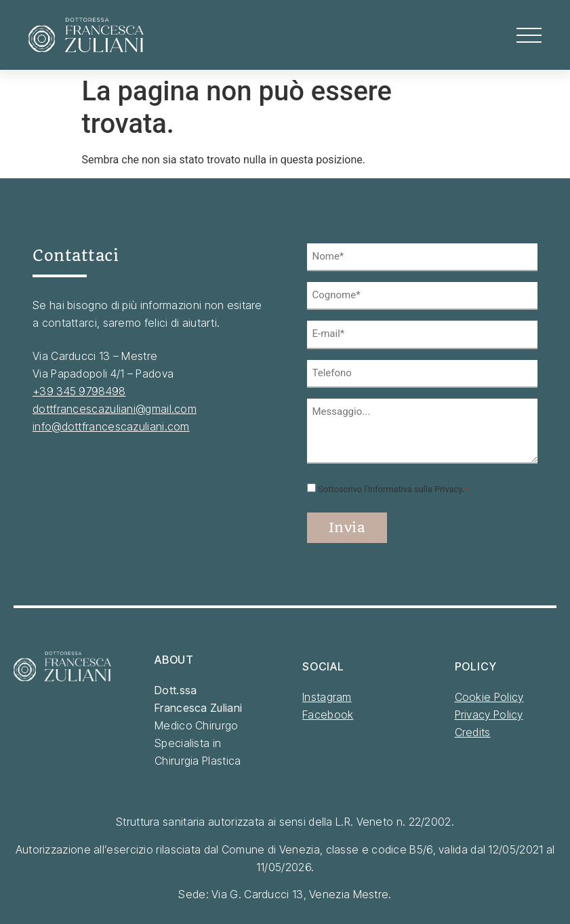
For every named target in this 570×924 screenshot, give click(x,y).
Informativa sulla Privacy (415, 488)
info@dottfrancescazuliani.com (111, 426)
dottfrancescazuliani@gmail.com (115, 409)
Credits (473, 730)
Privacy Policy (489, 712)
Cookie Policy (489, 695)
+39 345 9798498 (79, 391)
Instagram (327, 695)
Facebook (328, 712)
